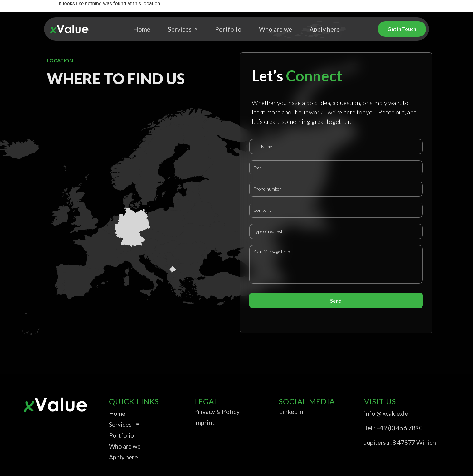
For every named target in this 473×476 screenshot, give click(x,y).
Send (336, 301)
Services (183, 29)
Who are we (276, 29)
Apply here (325, 29)
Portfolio (228, 29)
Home (142, 29)
